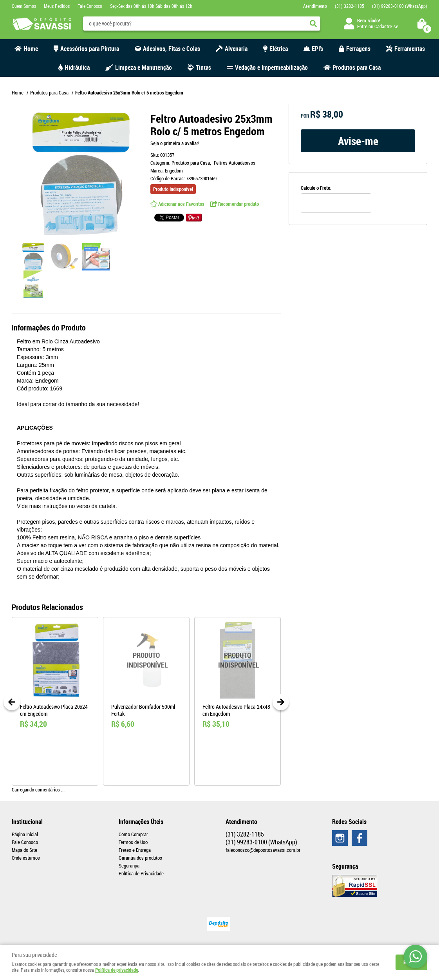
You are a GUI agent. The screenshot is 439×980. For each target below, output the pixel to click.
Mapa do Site (24, 850)
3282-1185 (350, 6)
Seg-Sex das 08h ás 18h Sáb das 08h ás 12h (151, 6)
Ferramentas (410, 49)
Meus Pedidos (57, 6)
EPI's (317, 49)
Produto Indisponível (146, 660)
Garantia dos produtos (140, 858)
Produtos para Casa (357, 67)
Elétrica (279, 49)
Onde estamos (26, 858)
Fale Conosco (90, 6)
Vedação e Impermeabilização (271, 67)
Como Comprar (133, 834)
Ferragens (358, 49)
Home (31, 49)
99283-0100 (400, 6)
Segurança (129, 866)
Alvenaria (236, 49)
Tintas (203, 67)
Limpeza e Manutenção (144, 67)
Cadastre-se (386, 26)
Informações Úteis (141, 822)
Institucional (27, 822)
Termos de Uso (133, 842)
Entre (362, 26)
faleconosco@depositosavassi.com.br (263, 850)
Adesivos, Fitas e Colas (172, 49)
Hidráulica (77, 67)
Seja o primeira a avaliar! (175, 143)
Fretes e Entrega (135, 850)
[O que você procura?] (313, 24)
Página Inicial (25, 834)
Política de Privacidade (141, 873)
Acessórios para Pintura (90, 49)
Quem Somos (24, 6)
